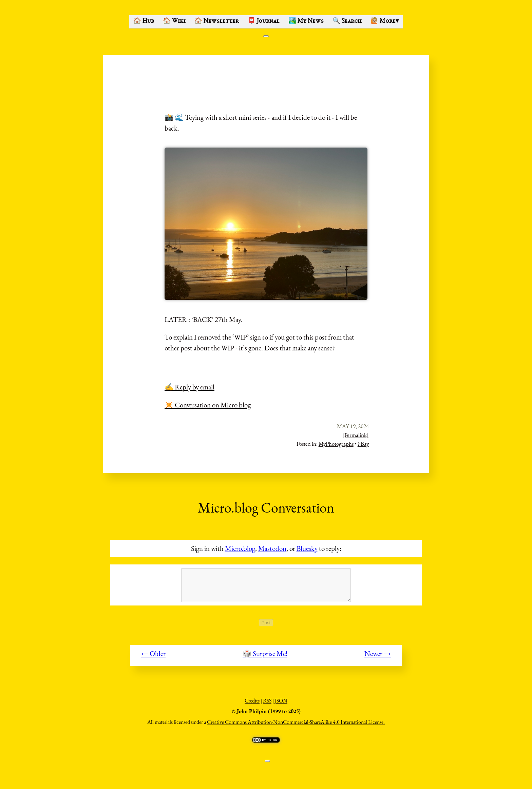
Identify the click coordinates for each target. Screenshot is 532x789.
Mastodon (272, 548)
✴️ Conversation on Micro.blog (208, 405)
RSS (267, 704)
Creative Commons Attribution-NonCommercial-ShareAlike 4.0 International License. (296, 726)
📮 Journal (264, 21)
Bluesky (307, 548)
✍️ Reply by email (189, 387)
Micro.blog (240, 548)
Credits (252, 704)
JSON (281, 704)
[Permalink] (356, 435)
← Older (153, 657)
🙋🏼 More (385, 21)
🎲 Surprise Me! (265, 657)
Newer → (378, 657)
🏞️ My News (306, 21)
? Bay (363, 444)
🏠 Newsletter (217, 21)
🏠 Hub (144, 21)
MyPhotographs (336, 444)
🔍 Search (347, 21)
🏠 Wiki (174, 21)
